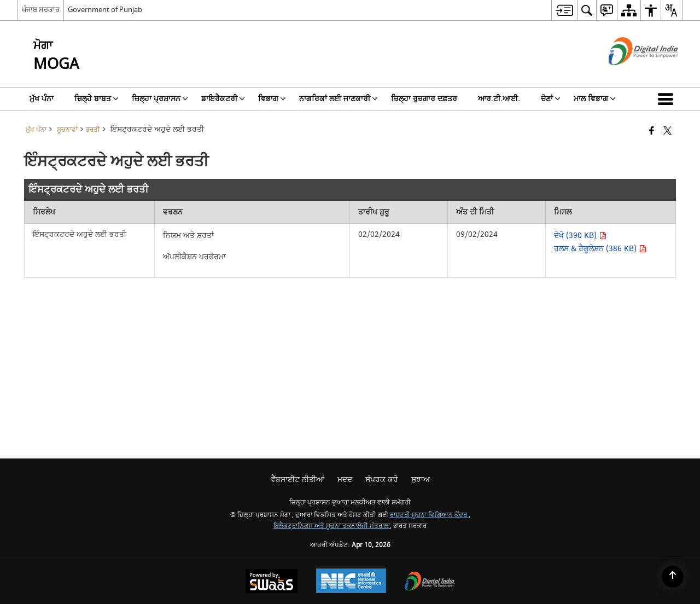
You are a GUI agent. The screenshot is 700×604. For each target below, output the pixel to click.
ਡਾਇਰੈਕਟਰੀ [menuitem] (223, 99)
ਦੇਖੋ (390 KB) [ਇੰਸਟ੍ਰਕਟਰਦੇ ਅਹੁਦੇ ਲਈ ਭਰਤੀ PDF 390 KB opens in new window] (580, 236)
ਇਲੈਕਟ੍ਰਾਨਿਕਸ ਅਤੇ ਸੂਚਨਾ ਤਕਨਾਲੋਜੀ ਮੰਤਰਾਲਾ (332, 526)
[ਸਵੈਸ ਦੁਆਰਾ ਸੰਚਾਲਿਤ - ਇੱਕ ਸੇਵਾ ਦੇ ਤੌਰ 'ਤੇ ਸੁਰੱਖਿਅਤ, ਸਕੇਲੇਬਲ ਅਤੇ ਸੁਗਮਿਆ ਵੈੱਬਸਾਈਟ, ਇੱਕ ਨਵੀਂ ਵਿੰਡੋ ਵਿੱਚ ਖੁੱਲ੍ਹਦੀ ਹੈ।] (272, 582)
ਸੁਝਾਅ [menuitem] (421, 480)
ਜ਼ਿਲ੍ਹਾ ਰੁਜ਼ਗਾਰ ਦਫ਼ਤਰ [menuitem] (424, 99)
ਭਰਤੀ (93, 130)
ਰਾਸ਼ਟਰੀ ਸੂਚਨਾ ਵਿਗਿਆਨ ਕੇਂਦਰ (429, 515)
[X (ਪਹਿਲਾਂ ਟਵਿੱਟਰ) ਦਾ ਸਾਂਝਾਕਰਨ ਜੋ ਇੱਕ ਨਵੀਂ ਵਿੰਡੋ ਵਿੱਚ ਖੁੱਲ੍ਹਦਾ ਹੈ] (667, 132)
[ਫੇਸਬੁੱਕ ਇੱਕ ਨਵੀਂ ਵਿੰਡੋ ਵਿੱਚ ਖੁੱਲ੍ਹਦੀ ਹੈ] (652, 132)
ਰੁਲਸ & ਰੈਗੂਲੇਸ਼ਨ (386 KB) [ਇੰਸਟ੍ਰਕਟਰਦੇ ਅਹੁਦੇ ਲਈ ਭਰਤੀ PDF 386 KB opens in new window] (600, 249)
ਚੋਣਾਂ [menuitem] (551, 99)
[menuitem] (564, 10)
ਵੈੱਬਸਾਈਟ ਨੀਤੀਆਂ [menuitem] (297, 480)
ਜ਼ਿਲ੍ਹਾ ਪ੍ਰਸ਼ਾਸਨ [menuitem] (160, 99)
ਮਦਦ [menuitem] (345, 480)
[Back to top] (673, 577)
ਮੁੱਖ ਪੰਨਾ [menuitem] (42, 99)
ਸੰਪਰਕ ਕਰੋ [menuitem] (382, 480)
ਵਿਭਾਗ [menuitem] (272, 99)
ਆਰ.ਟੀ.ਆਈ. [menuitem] (499, 99)
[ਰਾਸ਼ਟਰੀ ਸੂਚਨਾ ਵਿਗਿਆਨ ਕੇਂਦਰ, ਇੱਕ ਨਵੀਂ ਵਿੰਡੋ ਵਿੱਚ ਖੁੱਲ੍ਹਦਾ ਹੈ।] (351, 582)
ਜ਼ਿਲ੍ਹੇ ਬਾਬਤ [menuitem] (97, 99)
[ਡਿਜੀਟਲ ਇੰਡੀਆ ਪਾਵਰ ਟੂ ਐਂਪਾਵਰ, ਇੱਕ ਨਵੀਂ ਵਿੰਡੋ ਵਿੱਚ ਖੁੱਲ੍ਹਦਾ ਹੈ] (430, 582)
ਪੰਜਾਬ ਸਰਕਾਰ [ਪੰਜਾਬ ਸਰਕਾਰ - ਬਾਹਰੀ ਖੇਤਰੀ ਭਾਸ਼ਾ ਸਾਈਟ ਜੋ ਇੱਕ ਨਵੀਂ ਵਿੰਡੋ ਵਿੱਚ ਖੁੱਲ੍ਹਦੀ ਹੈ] (41, 10)
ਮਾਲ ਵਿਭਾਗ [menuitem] (595, 99)
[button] (668, 99)
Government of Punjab (105, 10)
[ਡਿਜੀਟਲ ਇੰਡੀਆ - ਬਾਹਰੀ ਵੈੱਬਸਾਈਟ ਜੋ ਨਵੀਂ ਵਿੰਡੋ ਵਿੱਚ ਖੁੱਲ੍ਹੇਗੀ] (630, 75)
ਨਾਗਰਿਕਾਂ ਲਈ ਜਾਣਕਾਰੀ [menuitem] (339, 99)
